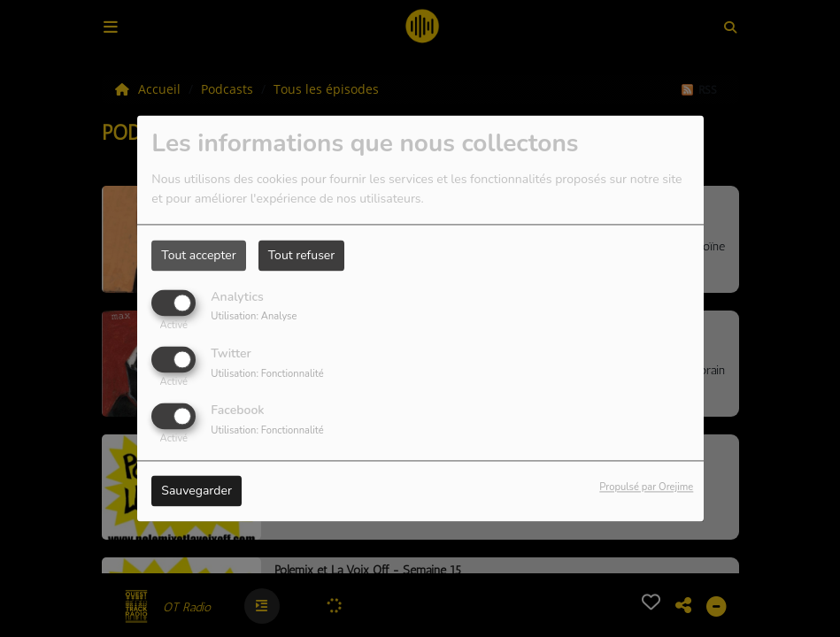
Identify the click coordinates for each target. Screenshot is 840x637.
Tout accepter (198, 255)
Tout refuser (302, 255)
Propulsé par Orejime (646, 488)
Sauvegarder (197, 491)
